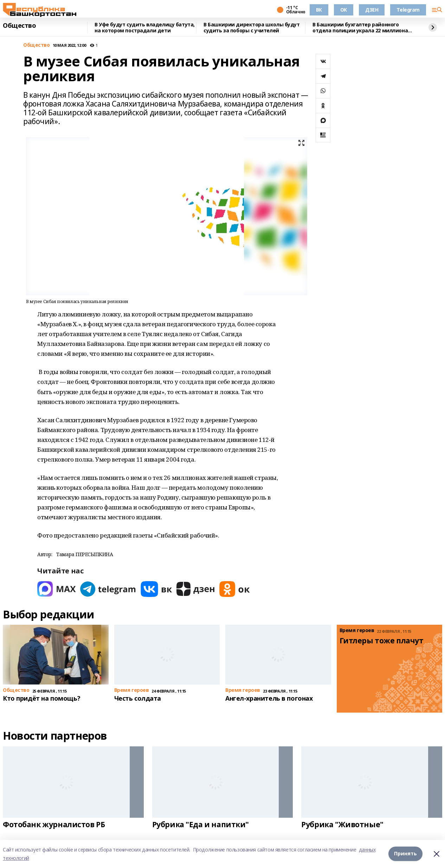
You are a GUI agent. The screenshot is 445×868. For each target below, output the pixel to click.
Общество (20, 26)
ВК (319, 10)
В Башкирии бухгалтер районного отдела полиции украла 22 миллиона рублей (360, 28)
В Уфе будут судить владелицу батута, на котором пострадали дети (145, 28)
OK (344, 10)
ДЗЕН (372, 10)
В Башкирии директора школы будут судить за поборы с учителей (252, 28)
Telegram (408, 10)
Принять (405, 854)
